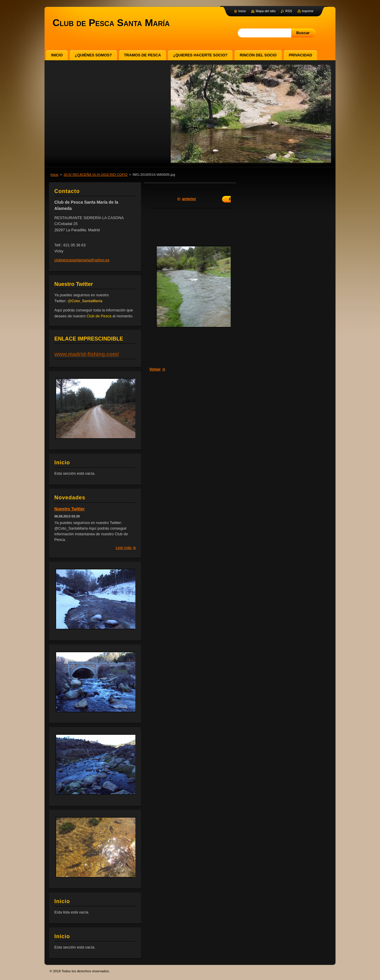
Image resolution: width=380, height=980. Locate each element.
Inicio (54, 175)
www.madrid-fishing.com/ (87, 354)
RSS (289, 11)
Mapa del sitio (266, 11)
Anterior (189, 199)
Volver (155, 369)
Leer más (124, 548)
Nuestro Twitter (69, 509)
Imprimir (308, 11)
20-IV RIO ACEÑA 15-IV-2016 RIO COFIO (96, 175)
